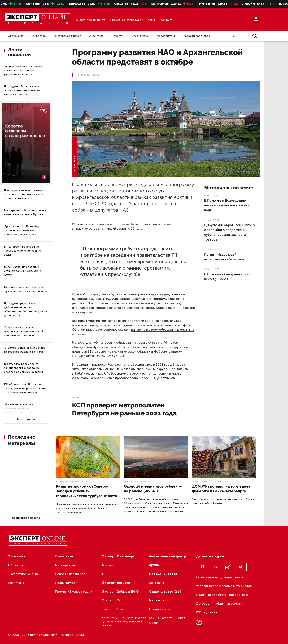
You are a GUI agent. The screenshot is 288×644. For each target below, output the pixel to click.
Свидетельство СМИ (165, 592)
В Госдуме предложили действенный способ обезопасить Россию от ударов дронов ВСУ (26, 309)
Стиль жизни (140, 36)
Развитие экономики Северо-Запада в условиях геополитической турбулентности (86, 491)
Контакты (167, 20)
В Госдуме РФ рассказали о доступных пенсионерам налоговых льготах (22, 90)
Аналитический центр (91, 20)
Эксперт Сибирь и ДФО (120, 592)
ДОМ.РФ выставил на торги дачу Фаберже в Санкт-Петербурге (221, 489)
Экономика (16, 36)
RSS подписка (207, 612)
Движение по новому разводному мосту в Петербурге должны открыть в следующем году (25, 410)
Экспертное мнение (67, 36)
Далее (76, 398)
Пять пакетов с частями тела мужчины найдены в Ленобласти (26, 289)
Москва (108, 565)
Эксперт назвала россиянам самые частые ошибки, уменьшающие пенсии (23, 70)
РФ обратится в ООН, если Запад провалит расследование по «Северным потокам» (25, 388)
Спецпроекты (159, 609)
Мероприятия (166, 36)
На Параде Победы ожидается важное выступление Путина (25, 212)
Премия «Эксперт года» (127, 20)
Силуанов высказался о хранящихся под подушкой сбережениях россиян (23, 331)
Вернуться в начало (26, 518)
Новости (117, 36)
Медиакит (157, 600)
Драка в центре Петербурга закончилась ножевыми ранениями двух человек (23, 231)
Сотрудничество (163, 574)
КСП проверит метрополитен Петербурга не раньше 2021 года (124, 409)
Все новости (26, 419)
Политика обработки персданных (222, 595)
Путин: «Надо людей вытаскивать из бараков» (224, 257)
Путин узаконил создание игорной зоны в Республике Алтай (22, 271)
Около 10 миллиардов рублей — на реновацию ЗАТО (153, 489)
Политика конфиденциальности (221, 577)
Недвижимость (203, 481)
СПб (105, 574)
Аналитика (96, 36)
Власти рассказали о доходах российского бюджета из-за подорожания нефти (24, 194)
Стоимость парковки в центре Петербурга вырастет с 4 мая (25, 350)
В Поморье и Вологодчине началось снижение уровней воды (23, 251)
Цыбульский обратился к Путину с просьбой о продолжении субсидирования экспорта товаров (230, 232)
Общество (39, 36)
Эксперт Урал (112, 609)
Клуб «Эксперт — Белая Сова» (167, 620)
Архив (152, 20)
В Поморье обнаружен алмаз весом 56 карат (227, 277)
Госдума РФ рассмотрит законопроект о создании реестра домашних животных (24, 368)
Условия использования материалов (224, 586)
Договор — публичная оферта (219, 604)
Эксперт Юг (111, 600)
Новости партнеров (196, 36)
